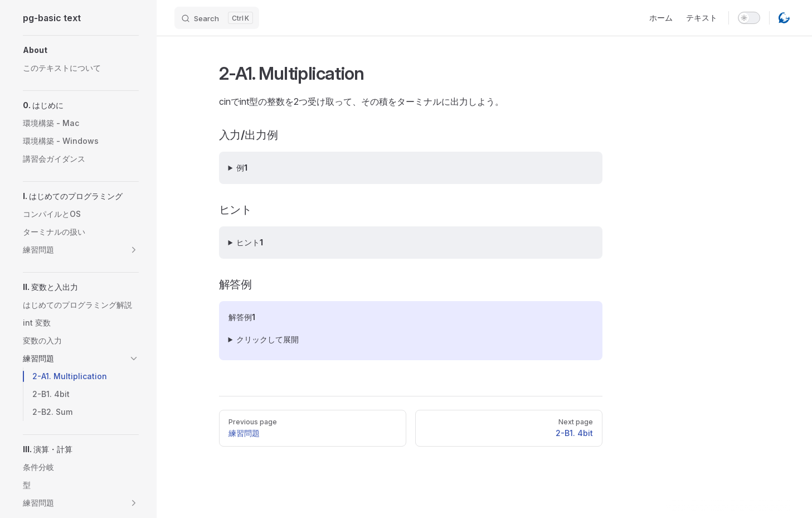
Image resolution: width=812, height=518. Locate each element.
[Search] (217, 18)
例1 (242, 168)
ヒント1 (250, 242)
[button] (81, 50)
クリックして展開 (268, 339)
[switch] (749, 18)
